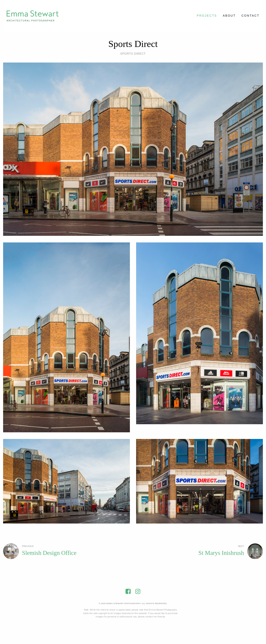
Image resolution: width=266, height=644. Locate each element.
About (229, 16)
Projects (207, 16)
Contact (250, 16)
